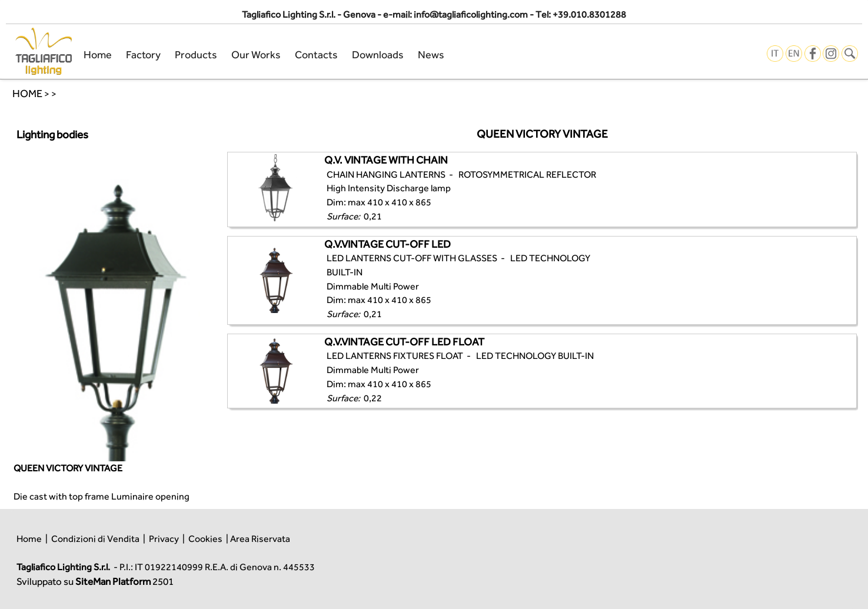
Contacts (316, 54)
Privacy (164, 539)
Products (196, 54)
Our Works (256, 54)
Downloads (378, 54)
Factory (143, 54)
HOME (27, 93)
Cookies (205, 539)
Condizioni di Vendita (95, 539)
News (431, 54)
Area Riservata (260, 539)
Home (98, 54)
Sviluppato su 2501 (95, 581)
